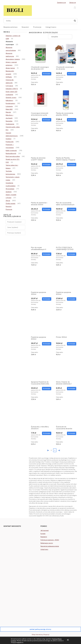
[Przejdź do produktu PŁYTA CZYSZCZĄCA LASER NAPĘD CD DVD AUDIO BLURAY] (66, 235)
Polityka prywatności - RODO (50, 540)
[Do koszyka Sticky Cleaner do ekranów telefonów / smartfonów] (72, 389)
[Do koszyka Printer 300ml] (72, 344)
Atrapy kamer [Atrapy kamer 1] (10, 68)
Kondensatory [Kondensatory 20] (10, 103)
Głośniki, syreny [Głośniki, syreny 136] (11, 97)
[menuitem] (13, 27)
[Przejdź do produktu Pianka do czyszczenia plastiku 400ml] (66, 100)
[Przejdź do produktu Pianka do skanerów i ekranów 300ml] (41, 190)
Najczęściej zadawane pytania (50, 546)
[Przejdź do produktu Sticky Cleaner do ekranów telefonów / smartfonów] (66, 369)
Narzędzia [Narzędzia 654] (9, 121)
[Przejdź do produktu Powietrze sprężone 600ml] (66, 280)
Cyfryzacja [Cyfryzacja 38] (9, 86)
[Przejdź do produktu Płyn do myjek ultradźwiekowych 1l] (41, 235)
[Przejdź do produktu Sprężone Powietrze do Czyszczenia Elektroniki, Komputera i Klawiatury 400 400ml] (41, 369)
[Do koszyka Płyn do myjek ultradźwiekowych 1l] (47, 254)
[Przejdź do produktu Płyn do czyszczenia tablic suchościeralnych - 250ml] (66, 190)
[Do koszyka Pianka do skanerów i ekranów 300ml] (47, 209)
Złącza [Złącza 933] (8, 201)
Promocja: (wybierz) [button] (14, 233)
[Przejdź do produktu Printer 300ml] (66, 325)
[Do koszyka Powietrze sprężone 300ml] (47, 299)
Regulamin (44, 537)
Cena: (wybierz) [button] (13, 227)
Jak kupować (45, 530)
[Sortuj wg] (60, 37)
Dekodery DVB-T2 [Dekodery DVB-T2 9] (12, 89)
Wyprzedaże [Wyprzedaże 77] (10, 189)
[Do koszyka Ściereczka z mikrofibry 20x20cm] (47, 433)
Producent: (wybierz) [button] (14, 222)
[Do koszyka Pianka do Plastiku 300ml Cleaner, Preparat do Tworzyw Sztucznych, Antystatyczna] (72, 165)
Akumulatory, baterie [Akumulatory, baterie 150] (13, 59)
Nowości (9, 206)
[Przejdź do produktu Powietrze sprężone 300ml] (41, 280)
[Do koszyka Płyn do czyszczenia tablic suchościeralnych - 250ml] (72, 209)
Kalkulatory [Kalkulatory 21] (9, 100)
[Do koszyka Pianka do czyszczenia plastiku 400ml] (72, 120)
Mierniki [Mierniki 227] (8, 112)
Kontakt (43, 534)
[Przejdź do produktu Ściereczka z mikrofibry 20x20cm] (41, 414)
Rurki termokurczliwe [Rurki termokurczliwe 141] (13, 156)
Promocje (9, 209)
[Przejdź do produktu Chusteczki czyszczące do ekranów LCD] (41, 54)
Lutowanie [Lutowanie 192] (9, 106)
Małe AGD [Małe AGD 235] (9, 109)
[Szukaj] (75, 21)
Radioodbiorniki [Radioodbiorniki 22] (11, 153)
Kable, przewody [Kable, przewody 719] (11, 150)
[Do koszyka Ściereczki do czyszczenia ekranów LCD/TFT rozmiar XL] (72, 433)
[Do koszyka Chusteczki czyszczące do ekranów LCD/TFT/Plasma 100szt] (72, 74)
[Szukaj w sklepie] (39, 21)
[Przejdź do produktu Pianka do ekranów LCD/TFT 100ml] (41, 145)
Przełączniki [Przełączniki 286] (10, 142)
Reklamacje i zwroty (47, 543)
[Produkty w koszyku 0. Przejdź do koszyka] (75, 7)
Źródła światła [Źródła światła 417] (10, 203)
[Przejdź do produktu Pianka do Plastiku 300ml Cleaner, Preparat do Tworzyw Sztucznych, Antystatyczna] (66, 145)
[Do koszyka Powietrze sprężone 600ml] (72, 299)
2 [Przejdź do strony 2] (55, 450)
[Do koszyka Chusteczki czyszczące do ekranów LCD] (47, 74)
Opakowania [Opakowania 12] (10, 124)
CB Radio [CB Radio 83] (9, 77)
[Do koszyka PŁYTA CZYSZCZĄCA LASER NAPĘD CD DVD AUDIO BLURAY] (72, 254)
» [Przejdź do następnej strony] (59, 450)
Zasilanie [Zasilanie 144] (9, 192)
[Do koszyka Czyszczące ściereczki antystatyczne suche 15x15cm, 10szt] (47, 120)
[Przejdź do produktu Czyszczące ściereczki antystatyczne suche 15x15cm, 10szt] (41, 100)
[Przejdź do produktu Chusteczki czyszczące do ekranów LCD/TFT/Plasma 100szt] (66, 54)
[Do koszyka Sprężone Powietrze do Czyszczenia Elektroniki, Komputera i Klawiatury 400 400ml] (47, 389)
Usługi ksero (44, 549)
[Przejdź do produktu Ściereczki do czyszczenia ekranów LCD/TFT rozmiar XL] (66, 414)
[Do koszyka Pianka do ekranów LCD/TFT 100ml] (47, 165)
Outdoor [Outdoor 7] (9, 139)
